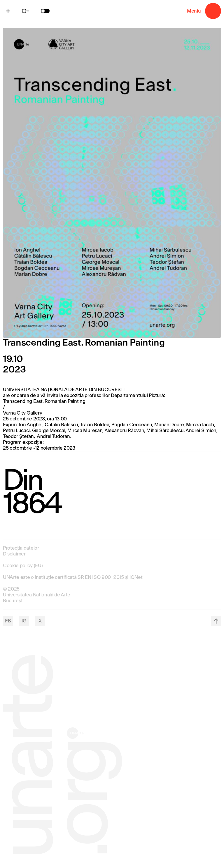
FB (8, 621)
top (216, 621)
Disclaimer (14, 554)
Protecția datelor (21, 548)
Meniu (213, 11)
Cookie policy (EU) (23, 566)
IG (24, 621)
